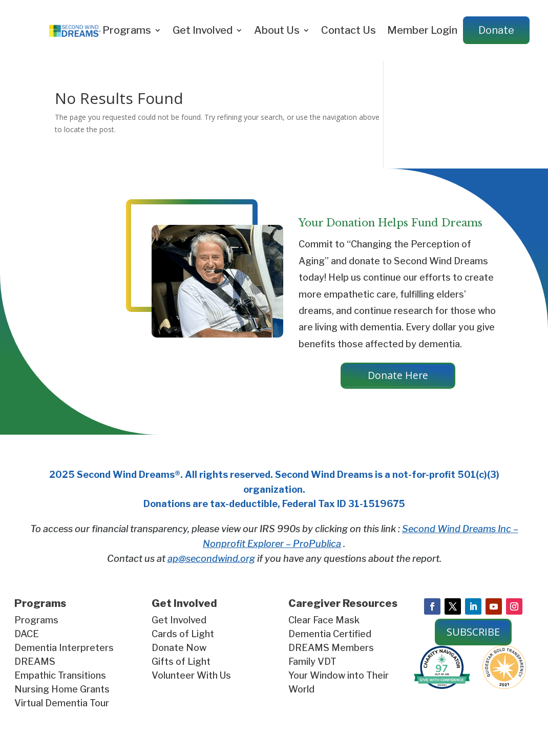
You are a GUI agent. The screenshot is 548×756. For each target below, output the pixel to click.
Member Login (422, 30)
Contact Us (349, 30)
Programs (127, 30)
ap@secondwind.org (211, 559)
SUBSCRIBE (473, 633)
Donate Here (398, 376)
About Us (277, 30)
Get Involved (203, 30)
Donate (496, 30)
